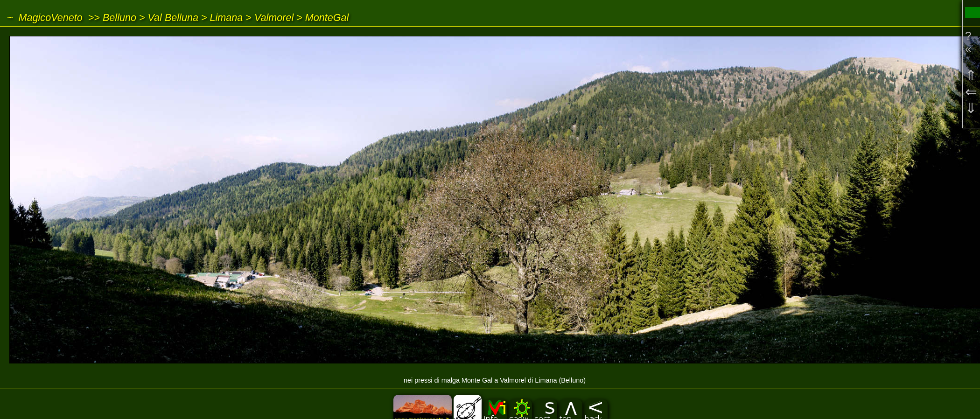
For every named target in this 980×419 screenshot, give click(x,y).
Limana (227, 17)
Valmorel (274, 17)
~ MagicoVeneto (45, 17)
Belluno (119, 17)
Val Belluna (173, 17)
